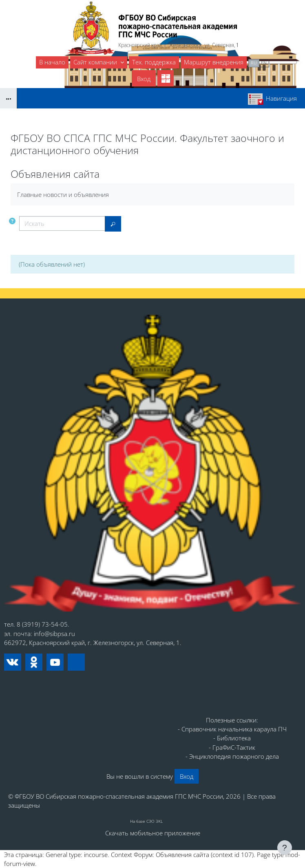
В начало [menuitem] (52, 62)
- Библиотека (232, 738)
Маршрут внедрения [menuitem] (214, 62)
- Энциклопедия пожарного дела (232, 756)
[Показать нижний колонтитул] (285, 848)
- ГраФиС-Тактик (232, 747)
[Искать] (62, 223)
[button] (12, 221)
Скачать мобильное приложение (153, 833)
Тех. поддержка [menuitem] (154, 62)
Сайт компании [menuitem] (96, 62)
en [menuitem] (264, 63)
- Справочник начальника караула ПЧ (232, 729)
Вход (144, 79)
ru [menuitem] (254, 63)
